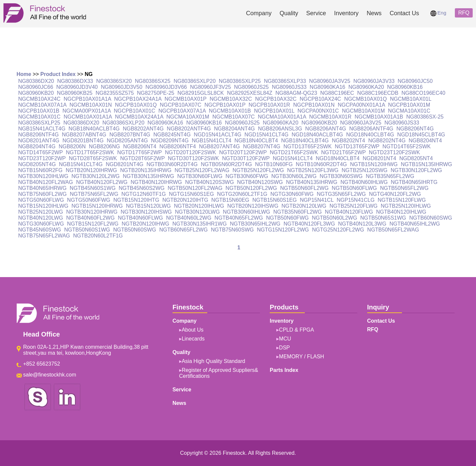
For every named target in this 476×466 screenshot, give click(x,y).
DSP (284, 348)
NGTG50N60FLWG (41, 200)
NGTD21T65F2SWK (294, 152)
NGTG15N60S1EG (191, 194)
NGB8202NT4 (349, 141)
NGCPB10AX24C (320, 99)
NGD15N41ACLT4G (218, 135)
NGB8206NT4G (415, 129)
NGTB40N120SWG (260, 182)
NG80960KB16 (405, 87)
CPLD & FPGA (297, 330)
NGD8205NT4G (37, 164)
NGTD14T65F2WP (40, 152)
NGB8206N (72, 146)
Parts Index (284, 370)
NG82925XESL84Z (250, 93)
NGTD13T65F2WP (357, 146)
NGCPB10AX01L (274, 111)
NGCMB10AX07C (233, 117)
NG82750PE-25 (156, 93)
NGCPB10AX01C (134, 111)
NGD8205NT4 (416, 158)
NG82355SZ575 (115, 93)
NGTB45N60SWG (40, 230)
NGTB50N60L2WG (334, 218)
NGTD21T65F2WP (344, 152)
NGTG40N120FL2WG (395, 194)
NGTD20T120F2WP (243, 152)
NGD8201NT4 (379, 158)
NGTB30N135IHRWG (149, 176)
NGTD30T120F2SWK (194, 158)
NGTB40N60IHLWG (364, 182)
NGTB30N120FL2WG (416, 170)
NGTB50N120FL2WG (251, 188)
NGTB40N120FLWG (349, 212)
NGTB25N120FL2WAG (202, 170)
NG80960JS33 (289, 87)
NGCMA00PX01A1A (87, 111)
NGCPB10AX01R (269, 105)
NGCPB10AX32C (276, 99)
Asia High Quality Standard (214, 361)
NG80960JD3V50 (121, 87)
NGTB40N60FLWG (140, 218)
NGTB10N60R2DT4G (321, 164)
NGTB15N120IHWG (374, 164)
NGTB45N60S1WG (93, 188)
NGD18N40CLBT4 (338, 158)
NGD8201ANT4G (39, 141)
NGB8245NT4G (172, 135)
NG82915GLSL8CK (201, 93)
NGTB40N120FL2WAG (46, 182)
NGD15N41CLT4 (293, 158)
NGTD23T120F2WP (42, 158)
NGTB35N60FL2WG (298, 212)
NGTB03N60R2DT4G (172, 164)
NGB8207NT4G (262, 146)
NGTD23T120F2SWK (395, 152)
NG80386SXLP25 (240, 81)
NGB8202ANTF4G (189, 129)
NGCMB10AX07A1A (42, 105)
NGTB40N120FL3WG (309, 224)
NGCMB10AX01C (39, 117)
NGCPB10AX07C (181, 105)
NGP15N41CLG (356, 200)
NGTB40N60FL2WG (90, 218)
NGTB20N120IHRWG (91, 170)
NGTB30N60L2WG (294, 176)
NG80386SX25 (153, 81)
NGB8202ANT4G (143, 129)
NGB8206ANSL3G (280, 129)
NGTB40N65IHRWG (42, 188)
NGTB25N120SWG (365, 170)
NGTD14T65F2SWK (407, 146)
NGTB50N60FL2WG (304, 188)
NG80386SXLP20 (195, 81)
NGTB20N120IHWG (145, 224)
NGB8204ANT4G (234, 129)
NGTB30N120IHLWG (43, 176)
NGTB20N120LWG (304, 206)
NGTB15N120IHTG (136, 200)
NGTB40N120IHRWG (156, 182)
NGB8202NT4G (387, 141)
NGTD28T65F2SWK (93, 158)
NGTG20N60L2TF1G (242, 194)
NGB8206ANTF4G (371, 129)
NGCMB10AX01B (230, 111)
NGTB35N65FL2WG (390, 176)
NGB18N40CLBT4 (256, 141)
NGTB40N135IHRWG (312, 182)
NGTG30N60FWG (292, 194)
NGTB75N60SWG (232, 230)
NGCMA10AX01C (409, 111)
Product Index (58, 74)
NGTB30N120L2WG (96, 176)
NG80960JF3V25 (211, 87)
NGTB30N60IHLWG (246, 212)
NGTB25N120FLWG (354, 206)
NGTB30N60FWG (247, 176)
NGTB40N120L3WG (362, 224)
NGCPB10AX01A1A (87, 99)
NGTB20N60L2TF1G (98, 236)
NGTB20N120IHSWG (253, 206)
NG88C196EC (337, 93)
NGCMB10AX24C (39, 99)
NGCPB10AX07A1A (182, 111)
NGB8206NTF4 (178, 146)
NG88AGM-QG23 (296, 93)
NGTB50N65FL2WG (404, 188)
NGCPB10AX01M (409, 105)
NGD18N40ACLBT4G (317, 135)
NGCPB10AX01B (39, 111)
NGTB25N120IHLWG (406, 206)
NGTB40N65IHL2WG (415, 224)
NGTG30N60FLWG (41, 224)
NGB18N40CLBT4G (305, 141)
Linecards (193, 339)
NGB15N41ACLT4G (42, 129)
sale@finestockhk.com (50, 375)
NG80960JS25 (251, 87)
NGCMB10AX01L (411, 99)
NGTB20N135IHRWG (146, 170)
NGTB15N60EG (230, 200)
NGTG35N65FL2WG (341, 194)
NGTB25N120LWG (41, 212)
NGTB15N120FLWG (402, 200)
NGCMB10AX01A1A (88, 117)
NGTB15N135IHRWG (427, 164)
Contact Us (404, 13)
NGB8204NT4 (425, 141)
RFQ (464, 13)
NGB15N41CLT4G (81, 164)
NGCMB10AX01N (91, 105)
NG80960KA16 (328, 87)
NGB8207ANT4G (219, 146)
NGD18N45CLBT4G (421, 135)
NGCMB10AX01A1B (379, 117)
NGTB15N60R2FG (40, 170)
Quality (289, 13)
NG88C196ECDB (378, 93)
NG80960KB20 (36, 93)
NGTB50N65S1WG (383, 218)
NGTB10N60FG (274, 164)
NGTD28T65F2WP (142, 158)
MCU (285, 339)
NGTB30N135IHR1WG (199, 224)
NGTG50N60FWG (89, 200)
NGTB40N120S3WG (210, 182)
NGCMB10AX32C (231, 99)
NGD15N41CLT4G (267, 135)
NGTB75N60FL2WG (42, 194)
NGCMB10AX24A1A (139, 117)
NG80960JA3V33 (374, 81)
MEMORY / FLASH (301, 357)
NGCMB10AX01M (364, 111)
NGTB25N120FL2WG (258, 170)
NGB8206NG (104, 146)
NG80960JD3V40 (77, 87)
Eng (438, 13)
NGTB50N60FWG (287, 218)
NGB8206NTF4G (39, 135)
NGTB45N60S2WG (142, 188)
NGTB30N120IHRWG (92, 212)
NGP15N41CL (317, 200)
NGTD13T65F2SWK (308, 146)
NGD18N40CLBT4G (370, 135)
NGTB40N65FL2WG (239, 218)
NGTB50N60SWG (135, 230)
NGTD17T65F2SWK (90, 152)
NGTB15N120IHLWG (43, 206)
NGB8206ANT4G (326, 129)
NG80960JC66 (36, 87)
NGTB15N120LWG (148, 206)
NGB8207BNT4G (130, 135)
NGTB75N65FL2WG (94, 194)
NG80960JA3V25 (330, 81)
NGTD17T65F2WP (140, 152)
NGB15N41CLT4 (212, 141)
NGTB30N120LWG (197, 212)
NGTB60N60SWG (431, 218)
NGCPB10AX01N (314, 105)
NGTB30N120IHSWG (146, 212)
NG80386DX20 (36, 81)
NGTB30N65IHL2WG (255, 224)
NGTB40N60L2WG (189, 218)
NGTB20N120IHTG (185, 200)
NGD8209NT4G (170, 141)
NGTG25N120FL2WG (338, 230)
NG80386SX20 (114, 81)
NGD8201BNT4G (83, 141)
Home (24, 74)
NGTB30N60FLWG (200, 176)
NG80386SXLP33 (285, 81)
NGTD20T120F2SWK (191, 152)
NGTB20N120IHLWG (199, 206)
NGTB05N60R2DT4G (226, 164)
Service (316, 13)
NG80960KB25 (75, 93)
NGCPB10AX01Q (136, 105)
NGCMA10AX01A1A (282, 117)
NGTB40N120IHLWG (401, 212)
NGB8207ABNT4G (84, 135)
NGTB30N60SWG (341, 176)
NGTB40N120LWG (41, 218)
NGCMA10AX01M (188, 117)
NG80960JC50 (415, 81)
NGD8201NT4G (125, 164)
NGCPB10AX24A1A (138, 99)
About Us (193, 330)
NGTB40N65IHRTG (414, 182)
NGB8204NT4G (37, 146)
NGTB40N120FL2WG (102, 182)
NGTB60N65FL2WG (184, 230)
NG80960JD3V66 (166, 87)
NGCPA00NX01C (318, 111)
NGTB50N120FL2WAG (195, 188)
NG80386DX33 (75, 81)
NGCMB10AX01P (186, 99)
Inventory (346, 13)
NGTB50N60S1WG (87, 230)
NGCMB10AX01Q (365, 99)
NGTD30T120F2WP (246, 158)
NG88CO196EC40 (424, 93)
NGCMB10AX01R (330, 117)
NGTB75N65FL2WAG (44, 236)
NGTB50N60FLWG (355, 188)
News (374, 13)
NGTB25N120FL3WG (313, 170)
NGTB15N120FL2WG (93, 224)
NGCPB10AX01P (225, 105)
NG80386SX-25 (425, 117)
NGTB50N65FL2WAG (393, 230)
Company (259, 13)
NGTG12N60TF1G (143, 194)
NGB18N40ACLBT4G (94, 129)
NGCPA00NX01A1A (361, 105)
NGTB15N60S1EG (275, 200)
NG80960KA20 (366, 87)
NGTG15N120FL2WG (283, 230)
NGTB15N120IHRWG (97, 206)
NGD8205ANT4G (127, 141)
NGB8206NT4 (140, 146)
